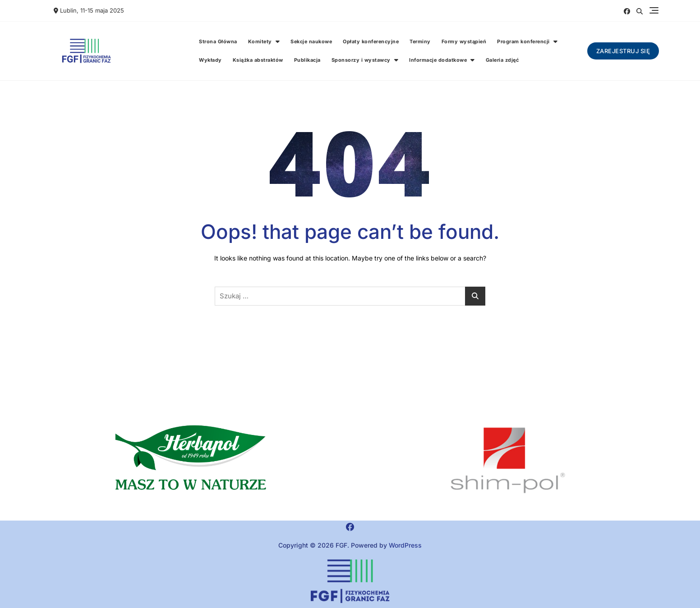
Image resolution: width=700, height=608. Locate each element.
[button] (192, 461)
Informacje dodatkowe (438, 60)
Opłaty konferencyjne (371, 41)
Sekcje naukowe (311, 41)
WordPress (405, 545)
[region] (508, 461)
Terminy (420, 41)
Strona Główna (218, 41)
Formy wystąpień (464, 41)
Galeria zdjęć (502, 60)
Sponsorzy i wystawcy (361, 60)
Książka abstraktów (258, 60)
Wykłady (210, 60)
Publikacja (307, 60)
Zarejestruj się (623, 51)
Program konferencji (523, 41)
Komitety (260, 41)
